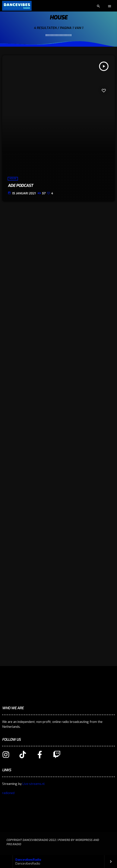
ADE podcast (20, 186)
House (13, 179)
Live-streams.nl (34, 784)
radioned (8, 793)
